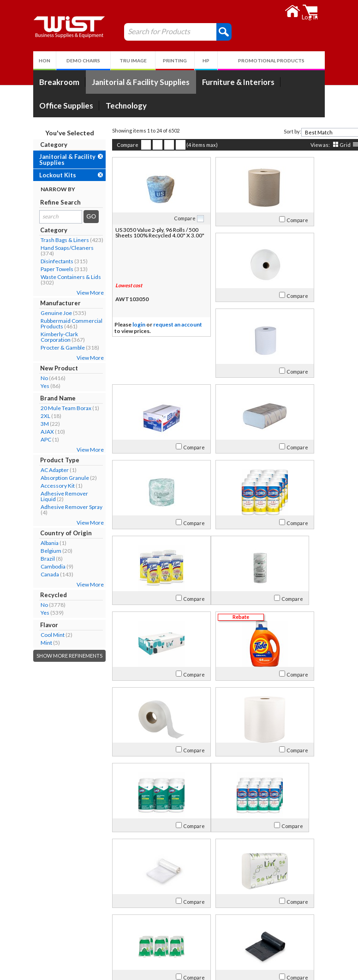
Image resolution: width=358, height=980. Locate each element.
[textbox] (310, 132)
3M (18, 424)
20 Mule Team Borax (39, 408)
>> (311, 875)
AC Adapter (28, 470)
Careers (25, 939)
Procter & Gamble (36, 348)
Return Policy (142, 928)
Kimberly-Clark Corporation (33, 337)
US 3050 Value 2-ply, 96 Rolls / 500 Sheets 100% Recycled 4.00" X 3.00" (125, 235)
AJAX (21, 432)
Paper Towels (30, 269)
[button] (197, 31)
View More (63, 293)
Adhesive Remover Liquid (38, 496)
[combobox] (313, 132)
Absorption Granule (38, 478)
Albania (23, 543)
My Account (147, 905)
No (18, 378)
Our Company (34, 917)
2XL (19, 416)
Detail (340, 145)
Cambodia (26, 566)
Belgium (24, 551)
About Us (31, 905)
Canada (23, 574)
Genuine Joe (30, 313)
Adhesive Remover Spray (45, 507)
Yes (18, 386)
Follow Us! (320, 930)
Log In (132, 917)
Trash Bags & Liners (38, 240)
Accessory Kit (31, 486)
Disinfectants (30, 261)
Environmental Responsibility (54, 950)
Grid (318, 145)
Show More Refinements (43, 656)
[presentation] (347, 132)
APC (19, 439)
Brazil (21, 559)
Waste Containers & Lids (44, 277)
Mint (20, 643)
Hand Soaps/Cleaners (40, 248)
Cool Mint (26, 635)
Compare (101, 145)
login (112, 325)
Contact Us (30, 928)
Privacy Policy (143, 939)
